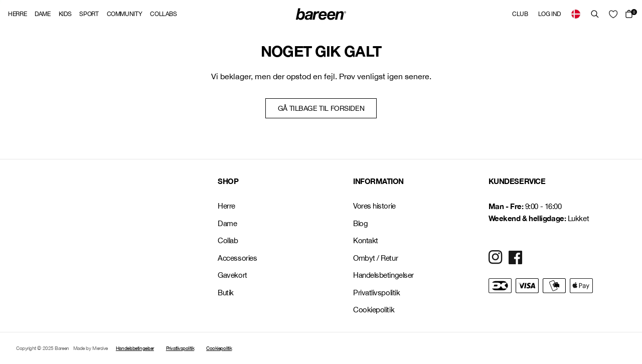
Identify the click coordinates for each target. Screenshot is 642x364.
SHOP (228, 181)
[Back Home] (321, 14)
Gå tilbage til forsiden (321, 108)
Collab (228, 240)
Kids (65, 14)
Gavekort (232, 275)
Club (520, 14)
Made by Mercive (91, 348)
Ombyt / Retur (375, 258)
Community (125, 14)
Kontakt (366, 240)
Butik (226, 293)
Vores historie (374, 206)
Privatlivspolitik (376, 293)
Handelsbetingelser (383, 275)
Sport (89, 14)
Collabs (163, 14)
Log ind (549, 14)
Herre (17, 14)
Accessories (237, 258)
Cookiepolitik (374, 310)
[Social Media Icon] (496, 257)
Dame (43, 14)
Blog (360, 223)
